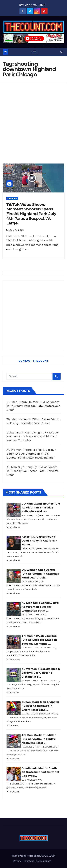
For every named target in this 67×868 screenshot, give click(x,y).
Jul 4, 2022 (17, 230)
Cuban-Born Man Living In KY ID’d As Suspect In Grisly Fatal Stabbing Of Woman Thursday (33, 436)
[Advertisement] (33, 118)
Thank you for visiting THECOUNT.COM (34, 856)
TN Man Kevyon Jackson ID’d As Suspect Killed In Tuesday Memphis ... (39, 640)
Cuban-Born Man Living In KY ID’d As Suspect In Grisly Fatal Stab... (40, 706)
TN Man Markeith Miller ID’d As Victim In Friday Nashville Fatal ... (39, 739)
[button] (62, 52)
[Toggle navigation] (34, 52)
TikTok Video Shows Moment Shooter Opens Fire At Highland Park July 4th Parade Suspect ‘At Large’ (31, 214)
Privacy (17, 861)
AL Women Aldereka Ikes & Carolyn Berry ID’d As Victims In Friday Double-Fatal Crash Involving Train (31, 454)
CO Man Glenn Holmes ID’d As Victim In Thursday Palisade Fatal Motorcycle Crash (33, 406)
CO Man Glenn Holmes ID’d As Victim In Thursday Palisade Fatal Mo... (41, 507)
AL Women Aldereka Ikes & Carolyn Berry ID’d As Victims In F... (41, 673)
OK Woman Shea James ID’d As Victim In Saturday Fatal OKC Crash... (40, 574)
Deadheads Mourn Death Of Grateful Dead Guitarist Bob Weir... (41, 772)
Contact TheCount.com (38, 861)
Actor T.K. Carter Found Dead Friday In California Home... (39, 541)
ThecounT (12, 199)
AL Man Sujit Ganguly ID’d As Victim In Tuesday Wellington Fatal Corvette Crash (33, 471)
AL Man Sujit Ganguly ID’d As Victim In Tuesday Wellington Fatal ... (40, 607)
